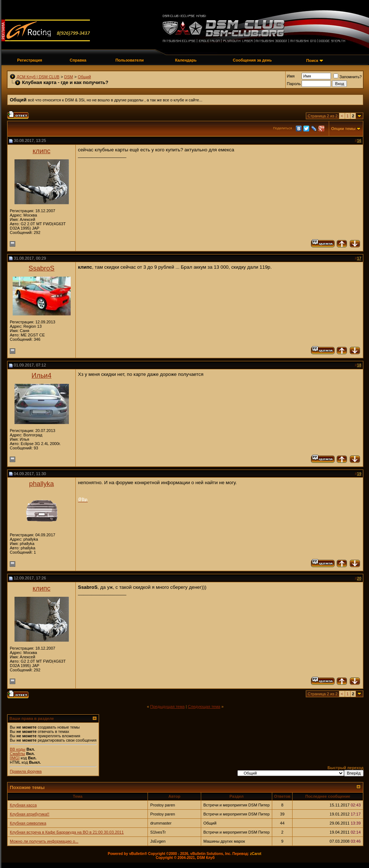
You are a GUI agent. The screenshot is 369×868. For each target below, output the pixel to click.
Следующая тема (204, 706)
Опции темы (343, 129)
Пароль (294, 84)
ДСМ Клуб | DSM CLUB (38, 77)
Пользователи (129, 60)
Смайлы (17, 754)
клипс (42, 151)
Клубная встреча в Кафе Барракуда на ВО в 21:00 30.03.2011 (67, 832)
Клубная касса (23, 805)
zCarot (256, 854)
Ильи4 (42, 375)
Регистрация (30, 60)
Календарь (186, 60)
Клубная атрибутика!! (30, 814)
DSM (69, 77)
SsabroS (42, 268)
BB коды (18, 749)
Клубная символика (28, 823)
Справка (78, 60)
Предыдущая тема (167, 706)
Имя (291, 76)
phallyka (41, 484)
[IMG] (15, 758)
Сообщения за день (252, 60)
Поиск (312, 60)
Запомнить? (348, 77)
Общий (84, 77)
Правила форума (26, 771)
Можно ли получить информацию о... (44, 841)
